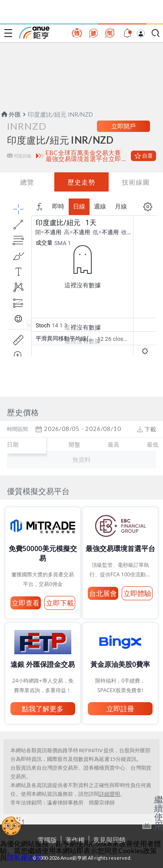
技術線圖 (136, 182)
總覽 (27, 182)
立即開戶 (123, 126)
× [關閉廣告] (147, 824)
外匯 (10, 114)
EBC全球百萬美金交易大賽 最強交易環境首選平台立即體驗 (86, 156)
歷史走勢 (81, 182)
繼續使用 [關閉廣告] (159, 812)
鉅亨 (34, 33)
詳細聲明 (110, 794)
